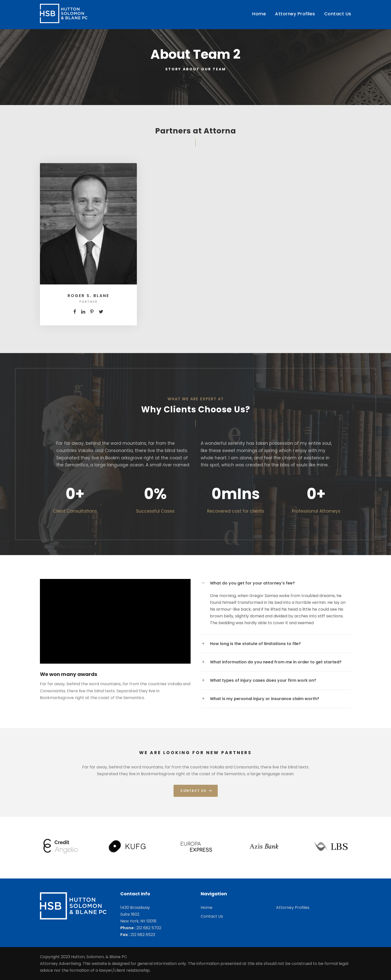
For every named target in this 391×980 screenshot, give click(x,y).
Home (259, 14)
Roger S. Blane (88, 296)
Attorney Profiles (295, 14)
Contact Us (338, 14)
